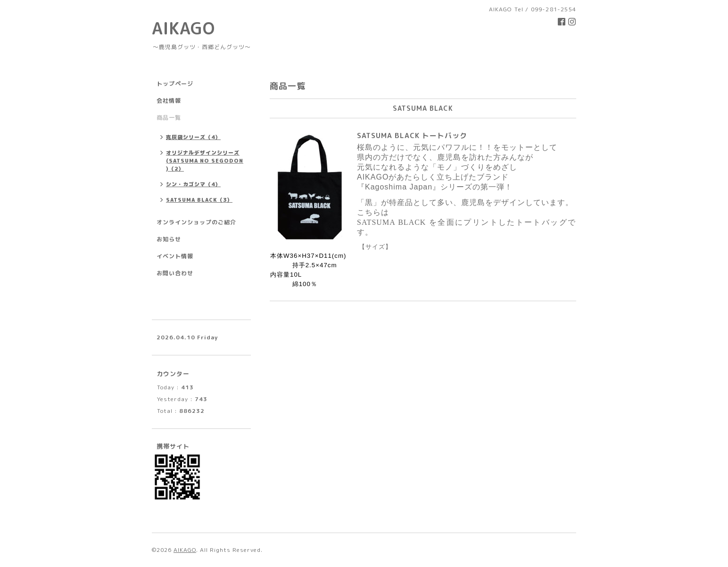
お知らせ (169, 239)
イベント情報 (175, 256)
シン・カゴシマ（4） (193, 184)
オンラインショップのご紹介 (196, 222)
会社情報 (169, 101)
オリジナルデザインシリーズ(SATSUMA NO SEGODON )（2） (205, 161)
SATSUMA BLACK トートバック (412, 136)
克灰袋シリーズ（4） (193, 137)
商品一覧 (169, 118)
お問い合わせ (175, 273)
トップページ (175, 84)
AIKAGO (183, 28)
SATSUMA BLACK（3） (199, 200)
